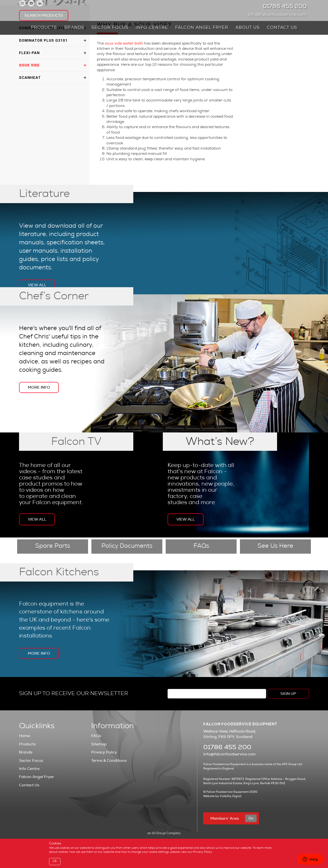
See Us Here (275, 546)
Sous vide (29, 65)
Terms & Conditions (109, 761)
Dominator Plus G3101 (43, 40)
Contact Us (282, 28)
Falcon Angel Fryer (202, 28)
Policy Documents (127, 546)
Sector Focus (110, 28)
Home (25, 736)
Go (251, 818)
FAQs (201, 546)
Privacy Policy (104, 752)
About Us (248, 28)
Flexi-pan (29, 53)
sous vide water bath (123, 44)
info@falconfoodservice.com (279, 15)
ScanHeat (30, 78)
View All (37, 285)
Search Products (44, 15)
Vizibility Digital (231, 796)
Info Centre (152, 28)
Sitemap (99, 744)
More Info (39, 387)
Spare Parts (53, 546)
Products (44, 28)
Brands (74, 28)
